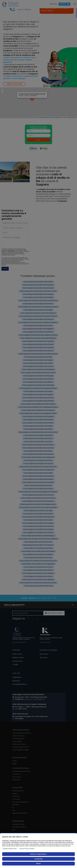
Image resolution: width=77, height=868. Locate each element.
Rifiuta (38, 864)
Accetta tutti (39, 859)
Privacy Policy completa (27, 848)
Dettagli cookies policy (10, 848)
